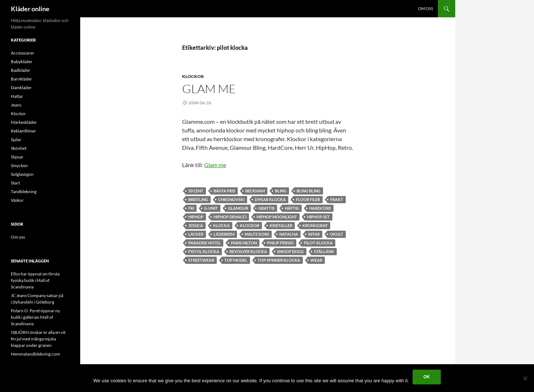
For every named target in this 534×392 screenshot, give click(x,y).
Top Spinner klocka (279, 260)
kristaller (281, 225)
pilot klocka (318, 243)
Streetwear (201, 260)
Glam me (209, 89)
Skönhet (19, 148)
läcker (196, 234)
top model (236, 260)
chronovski (231, 199)
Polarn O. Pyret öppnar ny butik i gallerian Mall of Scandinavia (35, 317)
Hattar (17, 96)
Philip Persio (280, 243)
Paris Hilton (244, 243)
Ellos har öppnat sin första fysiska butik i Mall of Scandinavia (35, 280)
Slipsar (17, 157)
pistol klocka (204, 251)
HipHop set (318, 217)
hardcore (320, 208)
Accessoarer (23, 53)
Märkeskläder (24, 122)
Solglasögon (22, 174)
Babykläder (22, 62)
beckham (255, 191)
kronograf (315, 225)
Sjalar (16, 140)
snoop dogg (290, 251)
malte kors (257, 234)
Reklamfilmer (23, 131)
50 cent (196, 191)
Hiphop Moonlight (277, 217)
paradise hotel (204, 243)
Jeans (16, 105)
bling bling (309, 191)
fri (191, 208)
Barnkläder (21, 79)
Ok (427, 377)
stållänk (324, 251)
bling (281, 191)
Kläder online (30, 9)
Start (15, 183)
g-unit (211, 208)
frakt (337, 199)
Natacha (289, 234)
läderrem (224, 234)
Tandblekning (24, 191)
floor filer (308, 199)
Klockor (193, 76)
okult (337, 234)
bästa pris (224, 191)
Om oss (426, 8)
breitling (198, 199)
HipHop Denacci (230, 217)
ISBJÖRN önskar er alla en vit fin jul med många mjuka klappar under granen (38, 339)
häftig (292, 208)
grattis (266, 208)
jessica (196, 225)
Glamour (238, 208)
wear (316, 260)
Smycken (19, 165)
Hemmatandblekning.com (35, 354)
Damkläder (21, 88)
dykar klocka (270, 199)
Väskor (17, 200)
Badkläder (21, 70)
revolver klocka (248, 251)
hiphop (196, 217)
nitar (314, 234)
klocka (221, 225)
